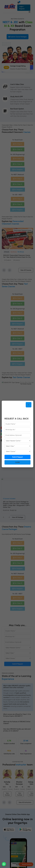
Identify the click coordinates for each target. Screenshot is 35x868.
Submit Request (17, 457)
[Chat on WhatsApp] (4, 864)
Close (17, 462)
